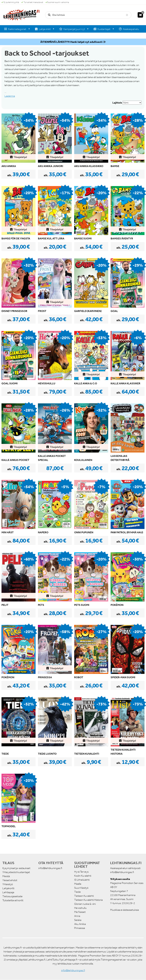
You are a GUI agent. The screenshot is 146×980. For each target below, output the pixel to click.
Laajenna (10, 96)
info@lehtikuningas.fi (50, 868)
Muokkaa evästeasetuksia (125, 910)
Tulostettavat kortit (13, 900)
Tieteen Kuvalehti (84, 896)
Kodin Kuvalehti (83, 876)
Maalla (78, 884)
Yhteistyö (8, 884)
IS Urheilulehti (82, 880)
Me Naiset (80, 912)
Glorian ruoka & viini (85, 904)
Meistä (6, 876)
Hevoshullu (80, 908)
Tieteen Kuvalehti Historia (88, 900)
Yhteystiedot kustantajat (16, 872)
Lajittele (117, 103)
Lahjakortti (8, 888)
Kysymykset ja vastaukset (16, 868)
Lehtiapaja (8, 892)
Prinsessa (80, 928)
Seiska (78, 920)
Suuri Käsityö (81, 888)
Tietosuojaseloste (12, 896)
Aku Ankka (80, 924)
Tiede (77, 892)
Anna (77, 916)
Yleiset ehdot (10, 880)
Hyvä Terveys (81, 872)
